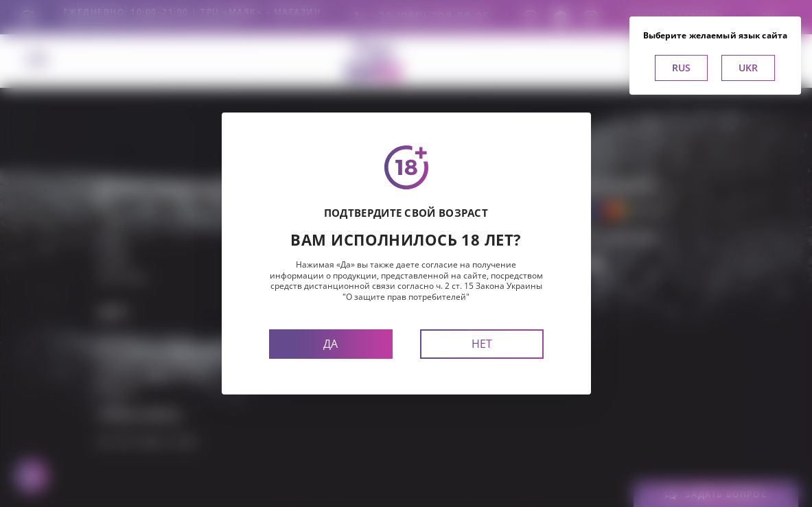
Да (330, 344)
